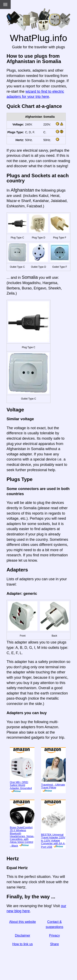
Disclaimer (22, 935)
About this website (23, 922)
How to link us (23, 944)
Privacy (54, 935)
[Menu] (5, 5)
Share (55, 944)
